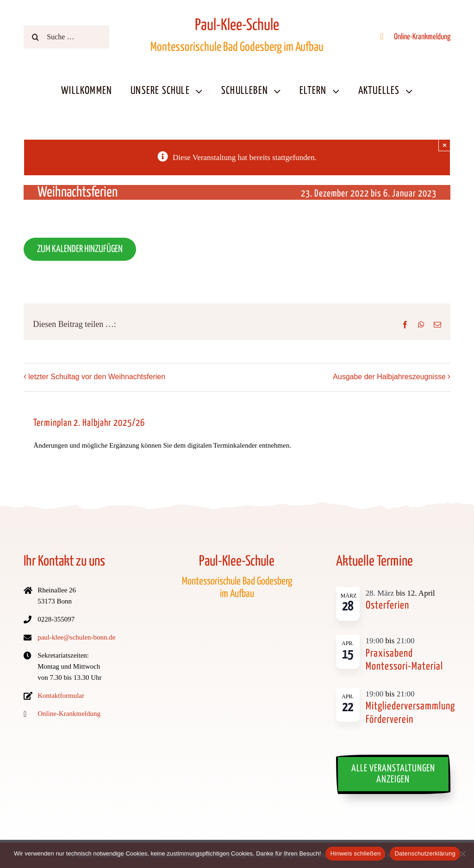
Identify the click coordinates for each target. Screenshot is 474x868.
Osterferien (387, 606)
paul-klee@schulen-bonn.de (76, 637)
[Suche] (35, 37)
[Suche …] (66, 37)
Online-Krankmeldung (422, 37)
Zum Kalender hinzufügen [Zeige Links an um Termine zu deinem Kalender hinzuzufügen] (80, 249)
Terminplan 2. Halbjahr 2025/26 (89, 423)
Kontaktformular (61, 696)
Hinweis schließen (355, 853)
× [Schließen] (445, 145)
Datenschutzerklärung (425, 853)
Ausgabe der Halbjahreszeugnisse (389, 377)
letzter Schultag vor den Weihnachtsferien (97, 377)
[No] (462, 854)
